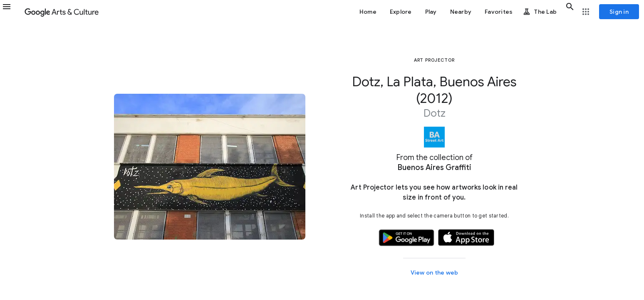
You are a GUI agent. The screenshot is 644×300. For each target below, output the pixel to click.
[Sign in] (619, 12)
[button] (12, 12)
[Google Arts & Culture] (62, 12)
